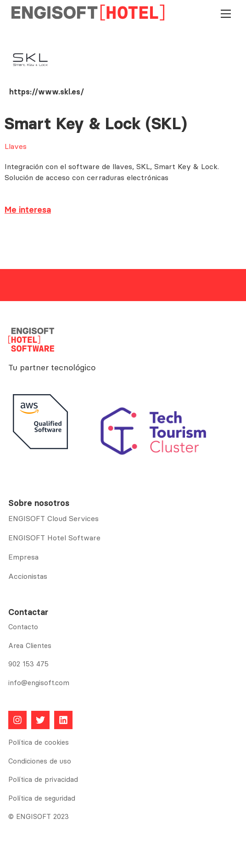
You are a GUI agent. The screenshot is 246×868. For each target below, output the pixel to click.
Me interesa (28, 210)
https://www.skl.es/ (47, 92)
